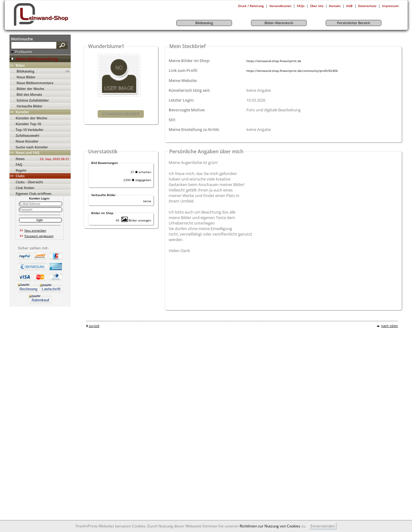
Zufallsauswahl (27, 135)
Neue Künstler (27, 141)
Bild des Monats (29, 94)
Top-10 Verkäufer (30, 130)
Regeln (21, 170)
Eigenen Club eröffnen (34, 193)
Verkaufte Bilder (30, 106)
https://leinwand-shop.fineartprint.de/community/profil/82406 (292, 71)
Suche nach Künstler (32, 147)
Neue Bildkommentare (35, 83)
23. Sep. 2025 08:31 (54, 159)
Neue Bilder (26, 77)
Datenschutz (367, 6)
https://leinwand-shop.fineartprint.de (274, 61)
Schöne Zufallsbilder (33, 100)
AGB (349, 6)
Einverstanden (323, 526)
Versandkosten (280, 6)
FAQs (301, 6)
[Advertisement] (394, 126)
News (20, 159)
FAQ (19, 164)
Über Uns (317, 6)
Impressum (390, 6)
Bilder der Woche (30, 89)
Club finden (25, 188)
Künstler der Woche (31, 118)
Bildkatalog (25, 71)
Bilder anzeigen (136, 220)
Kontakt (335, 6)
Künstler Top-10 (28, 124)
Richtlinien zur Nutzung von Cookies (270, 526)
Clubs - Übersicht (29, 182)
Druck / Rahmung (251, 6)
